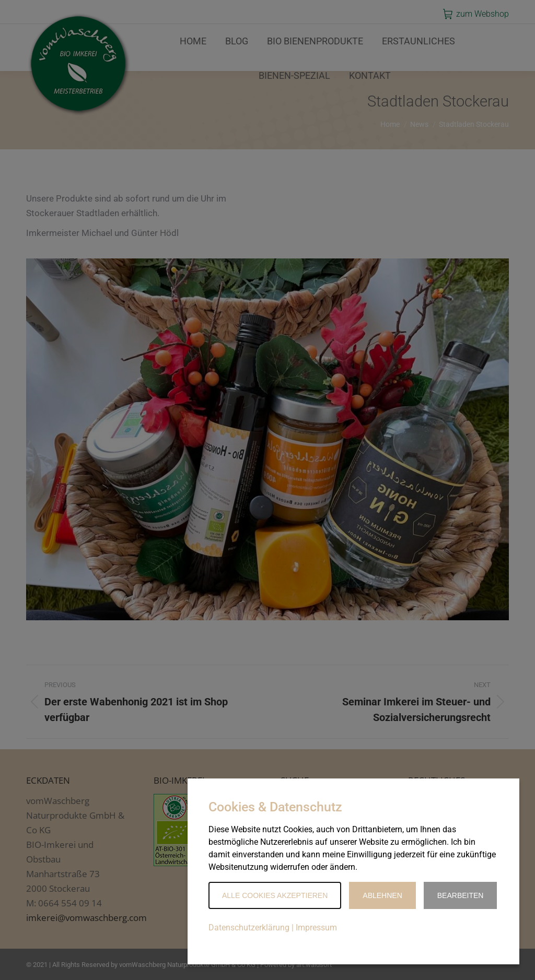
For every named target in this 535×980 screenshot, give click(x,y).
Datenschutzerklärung (249, 928)
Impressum (316, 928)
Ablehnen (382, 895)
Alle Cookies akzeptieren (275, 895)
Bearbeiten (461, 895)
